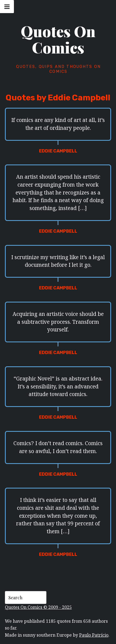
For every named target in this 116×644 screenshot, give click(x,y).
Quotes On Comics (58, 39)
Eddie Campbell (58, 151)
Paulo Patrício (94, 635)
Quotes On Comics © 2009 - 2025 (38, 607)
